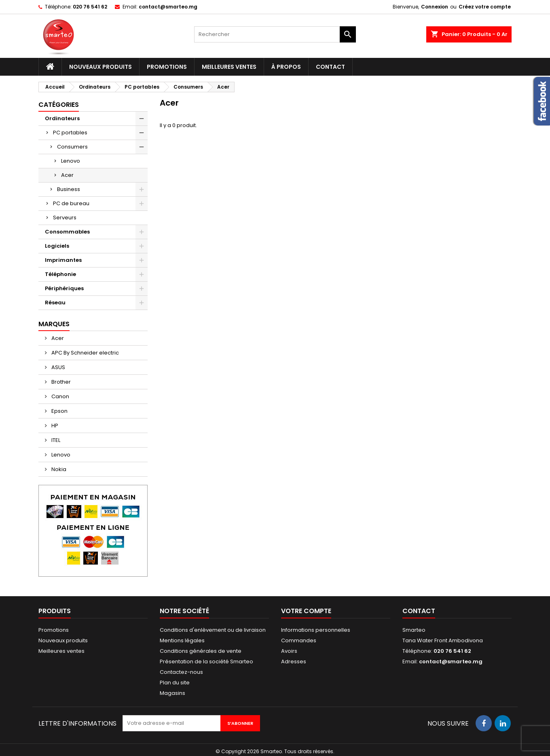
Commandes (299, 640)
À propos (286, 67)
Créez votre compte (485, 7)
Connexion (435, 7)
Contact (330, 67)
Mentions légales (182, 640)
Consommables (67, 232)
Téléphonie (60, 274)
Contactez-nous (181, 672)
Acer (67, 175)
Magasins (172, 693)
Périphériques (64, 288)
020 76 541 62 (90, 7)
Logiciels (57, 246)
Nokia (58, 469)
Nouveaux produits (100, 67)
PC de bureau (71, 203)
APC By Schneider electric (85, 353)
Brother (60, 382)
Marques (54, 324)
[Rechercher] (275, 34)
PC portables (70, 133)
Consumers (72, 147)
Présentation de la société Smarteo (206, 661)
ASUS (58, 367)
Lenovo (71, 161)
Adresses (294, 661)
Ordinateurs (62, 118)
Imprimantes (63, 260)
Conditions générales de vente (201, 651)
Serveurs (65, 218)
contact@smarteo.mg (168, 7)
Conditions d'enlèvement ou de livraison (213, 630)
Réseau (55, 303)
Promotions (167, 67)
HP (54, 426)
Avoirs (289, 651)
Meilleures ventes (229, 67)
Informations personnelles (316, 630)
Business (69, 189)
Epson (59, 411)
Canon (60, 396)
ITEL (55, 440)
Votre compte (306, 611)
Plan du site (175, 683)
